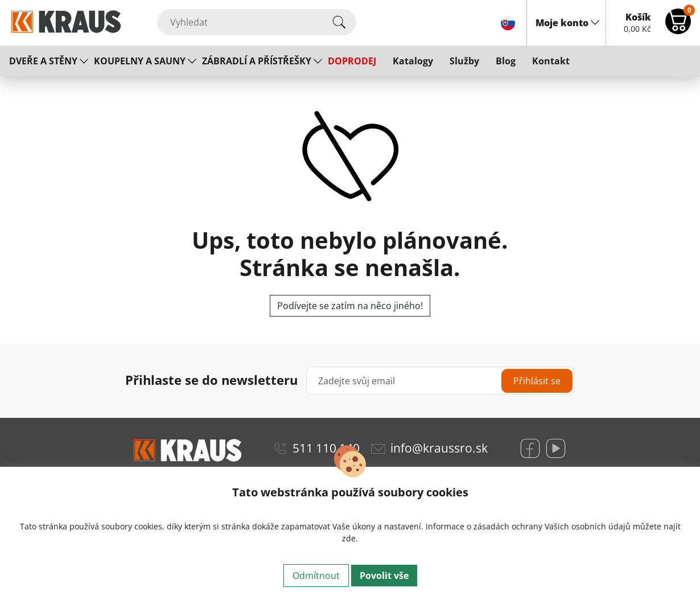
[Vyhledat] (257, 22)
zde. (350, 538)
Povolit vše (384, 576)
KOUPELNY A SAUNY (140, 61)
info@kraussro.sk (439, 448)
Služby (464, 61)
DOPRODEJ (352, 61)
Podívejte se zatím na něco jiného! (350, 306)
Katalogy (413, 61)
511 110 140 (326, 448)
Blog (506, 61)
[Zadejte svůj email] (441, 381)
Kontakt (551, 61)
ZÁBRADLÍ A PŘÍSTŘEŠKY (257, 61)
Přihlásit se (537, 381)
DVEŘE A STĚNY (43, 61)
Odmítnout (316, 576)
